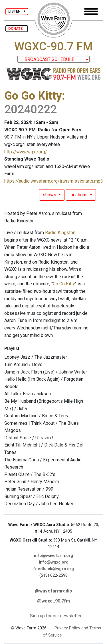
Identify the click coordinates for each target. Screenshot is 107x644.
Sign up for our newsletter (56, 616)
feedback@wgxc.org (54, 569)
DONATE (17, 28)
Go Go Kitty (33, 96)
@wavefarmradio (53, 591)
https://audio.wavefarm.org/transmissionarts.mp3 (54, 181)
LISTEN (17, 11)
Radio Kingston (60, 233)
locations (79, 195)
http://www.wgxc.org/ (26, 152)
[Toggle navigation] (91, 12)
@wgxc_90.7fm (53, 601)
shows (50, 195)
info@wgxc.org (54, 562)
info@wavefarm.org (53, 556)
